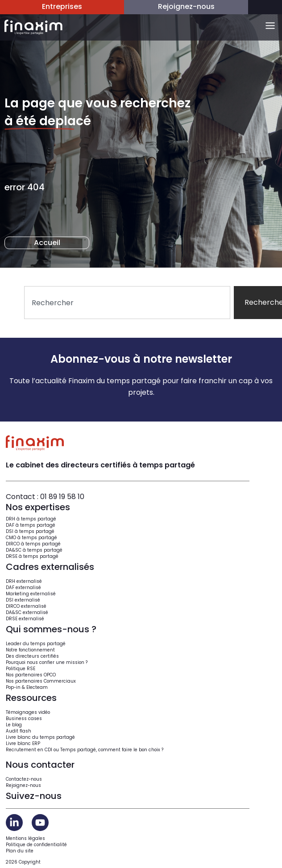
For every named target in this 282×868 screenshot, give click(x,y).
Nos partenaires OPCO (31, 675)
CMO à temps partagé (31, 538)
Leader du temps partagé (36, 644)
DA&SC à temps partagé (34, 550)
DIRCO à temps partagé (33, 544)
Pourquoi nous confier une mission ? (47, 662)
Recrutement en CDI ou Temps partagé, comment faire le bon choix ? (85, 750)
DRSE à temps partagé (32, 556)
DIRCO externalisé (26, 606)
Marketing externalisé (31, 594)
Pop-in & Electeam (27, 687)
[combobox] (127, 303)
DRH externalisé (24, 581)
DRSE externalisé (25, 619)
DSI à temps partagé (30, 531)
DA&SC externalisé (27, 612)
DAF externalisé (23, 588)
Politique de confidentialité (36, 845)
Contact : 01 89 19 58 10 (45, 497)
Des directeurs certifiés (32, 656)
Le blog (14, 725)
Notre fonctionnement (30, 650)
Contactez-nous (24, 779)
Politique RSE (21, 669)
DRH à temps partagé (31, 519)
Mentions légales (25, 838)
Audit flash (19, 731)
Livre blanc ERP (23, 743)
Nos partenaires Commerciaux (41, 681)
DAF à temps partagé (31, 525)
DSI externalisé (23, 600)
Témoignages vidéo (28, 712)
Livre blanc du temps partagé (40, 737)
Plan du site (20, 851)
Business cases (24, 719)
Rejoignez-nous (23, 785)
